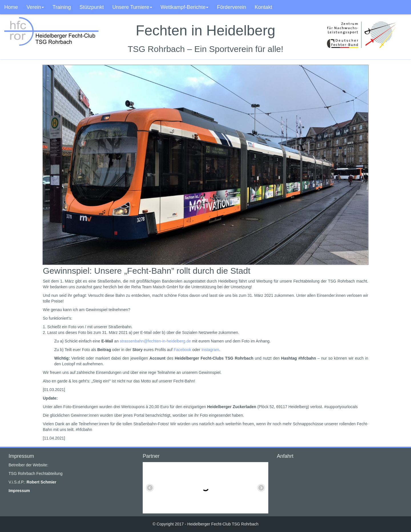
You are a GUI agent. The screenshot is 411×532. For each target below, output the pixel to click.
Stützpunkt (91, 7)
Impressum (19, 491)
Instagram (210, 350)
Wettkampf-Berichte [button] (185, 7)
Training (62, 7)
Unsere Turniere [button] (132, 7)
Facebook (182, 350)
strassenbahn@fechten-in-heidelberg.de (155, 341)
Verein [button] (35, 7)
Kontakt (263, 7)
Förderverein (231, 7)
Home (11, 7)
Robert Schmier (41, 482)
